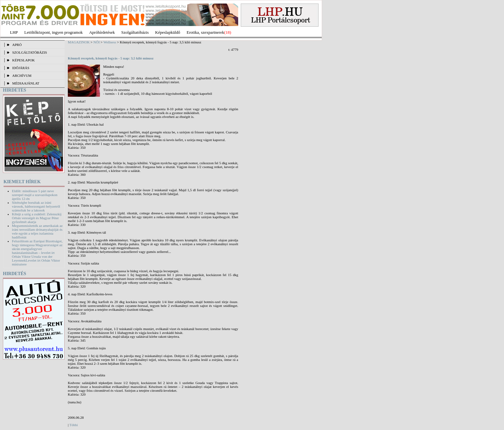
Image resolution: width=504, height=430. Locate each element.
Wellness (110, 42)
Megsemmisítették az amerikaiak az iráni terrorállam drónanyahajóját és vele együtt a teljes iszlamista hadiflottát (37, 231)
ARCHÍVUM (22, 76)
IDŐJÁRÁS (21, 68)
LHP (14, 32)
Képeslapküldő (168, 32)
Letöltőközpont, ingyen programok (54, 32)
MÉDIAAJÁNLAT (26, 83)
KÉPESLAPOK (23, 60)
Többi (74, 425)
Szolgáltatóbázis (135, 32)
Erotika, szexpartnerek (206, 32)
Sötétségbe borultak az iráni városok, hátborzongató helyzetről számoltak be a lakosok (36, 206)
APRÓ (17, 45)
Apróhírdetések (102, 32)
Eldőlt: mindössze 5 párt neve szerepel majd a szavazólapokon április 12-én (35, 195)
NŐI (97, 42)
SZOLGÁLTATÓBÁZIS (30, 52)
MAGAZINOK (79, 42)
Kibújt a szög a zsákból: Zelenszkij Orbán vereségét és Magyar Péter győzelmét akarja (37, 218)
